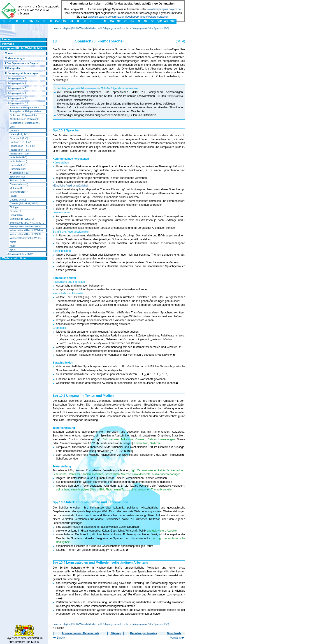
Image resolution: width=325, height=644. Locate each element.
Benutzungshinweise (144, 633)
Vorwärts (177, 638)
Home (56, 28)
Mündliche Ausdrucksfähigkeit (70, 186)
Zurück (59, 638)
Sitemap (116, 633)
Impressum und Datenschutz (81, 633)
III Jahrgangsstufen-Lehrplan (115, 28)
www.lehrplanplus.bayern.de (164, 9)
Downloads (174, 633)
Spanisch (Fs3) (161, 28)
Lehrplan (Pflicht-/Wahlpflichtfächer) (79, 28)
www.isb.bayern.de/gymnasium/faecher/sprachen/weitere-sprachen (128, 17)
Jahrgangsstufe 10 (141, 28)
